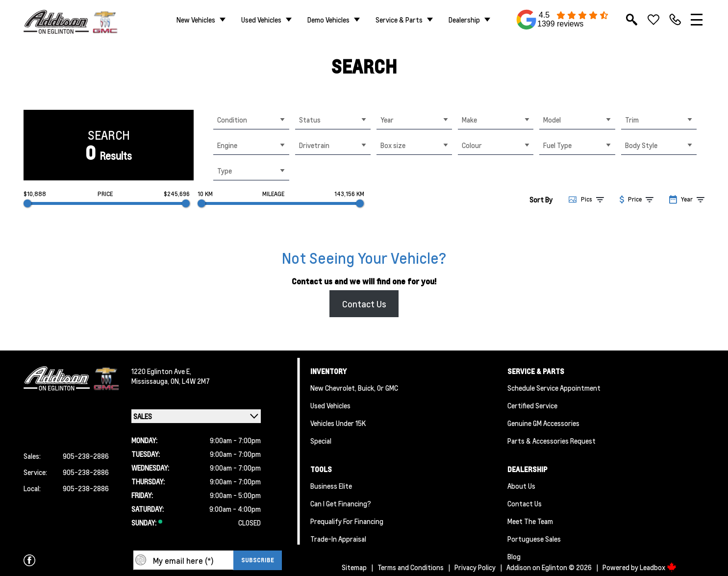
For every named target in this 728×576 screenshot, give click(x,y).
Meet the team (530, 521)
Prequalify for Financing (347, 521)
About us (521, 486)
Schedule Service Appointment (554, 388)
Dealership (464, 20)
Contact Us (364, 304)
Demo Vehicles (328, 20)
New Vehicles (196, 20)
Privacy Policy (475, 567)
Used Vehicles (261, 20)
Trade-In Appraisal (338, 539)
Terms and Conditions (411, 567)
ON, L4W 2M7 (190, 381)
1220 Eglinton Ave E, (161, 371)
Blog (514, 556)
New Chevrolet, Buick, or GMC (354, 388)
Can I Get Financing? (341, 503)
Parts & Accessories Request (552, 441)
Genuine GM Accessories (543, 423)
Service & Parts (399, 20)
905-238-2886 (86, 456)
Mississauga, (151, 381)
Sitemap (354, 567)
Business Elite (331, 486)
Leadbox (658, 567)
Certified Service (532, 405)
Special (321, 441)
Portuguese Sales (534, 539)
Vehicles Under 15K (338, 423)
